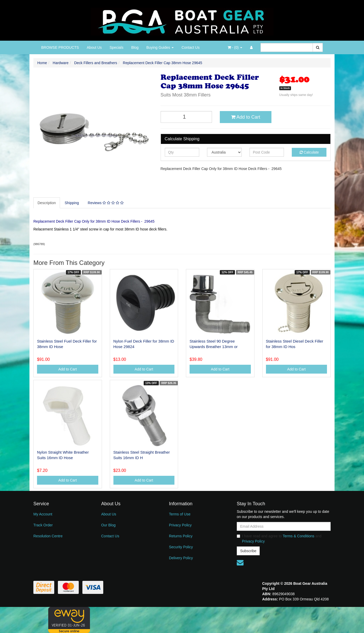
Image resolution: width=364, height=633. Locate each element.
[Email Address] (284, 526)
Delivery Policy (181, 558)
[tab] (47, 203)
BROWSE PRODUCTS (60, 47)
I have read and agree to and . (279, 539)
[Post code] (267, 152)
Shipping (72, 203)
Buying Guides (160, 47)
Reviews (106, 203)
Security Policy (181, 547)
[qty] (182, 152)
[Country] (224, 152)
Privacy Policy (180, 525)
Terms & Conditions (298, 536)
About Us (94, 47)
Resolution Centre (48, 536)
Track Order (43, 525)
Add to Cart (246, 117)
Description (47, 203)
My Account (43, 514)
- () (235, 47)
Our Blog (108, 525)
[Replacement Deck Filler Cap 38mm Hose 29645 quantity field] (186, 117)
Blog (135, 47)
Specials (116, 47)
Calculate (309, 152)
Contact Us (190, 47)
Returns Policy (181, 536)
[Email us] (240, 563)
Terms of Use (180, 514)
